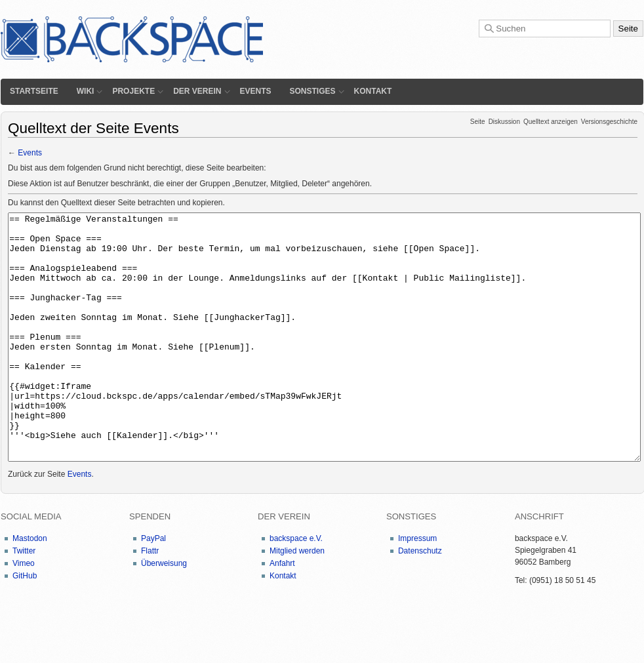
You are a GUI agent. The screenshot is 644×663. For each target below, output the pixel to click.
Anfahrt (282, 613)
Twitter (24, 600)
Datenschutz (420, 600)
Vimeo (24, 613)
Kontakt (373, 91)
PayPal (153, 588)
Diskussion (504, 122)
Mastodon (30, 588)
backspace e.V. (296, 588)
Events (256, 91)
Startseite (34, 91)
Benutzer (250, 184)
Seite (478, 122)
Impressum (417, 588)
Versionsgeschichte (609, 122)
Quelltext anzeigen (551, 122)
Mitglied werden (297, 600)
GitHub (25, 625)
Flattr (150, 600)
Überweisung (164, 613)
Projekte (133, 91)
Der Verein (197, 91)
